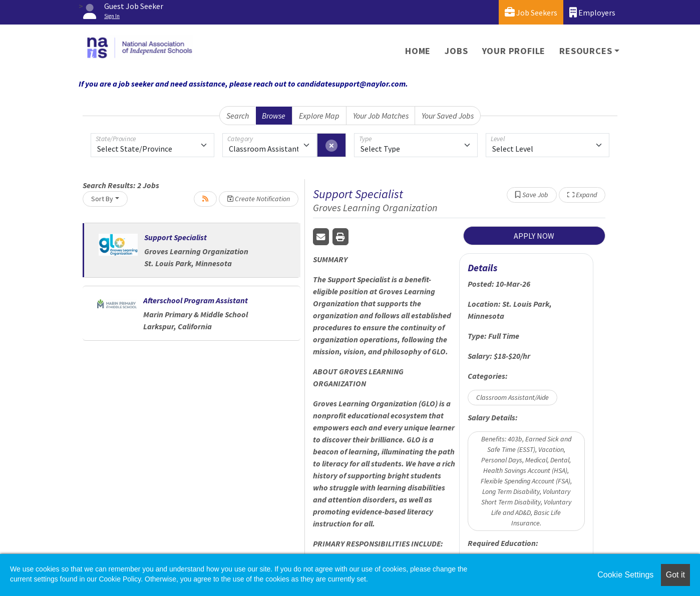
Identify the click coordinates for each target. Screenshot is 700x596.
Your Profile (514, 51)
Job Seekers (531, 12)
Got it (675, 575)
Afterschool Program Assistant (196, 300)
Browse (274, 116)
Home (418, 51)
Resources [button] (586, 51)
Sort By (102, 199)
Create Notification (259, 199)
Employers (592, 12)
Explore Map (319, 116)
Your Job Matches (381, 116)
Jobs (456, 51)
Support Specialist (176, 237)
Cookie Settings (625, 575)
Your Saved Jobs (448, 116)
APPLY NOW (534, 236)
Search (238, 116)
